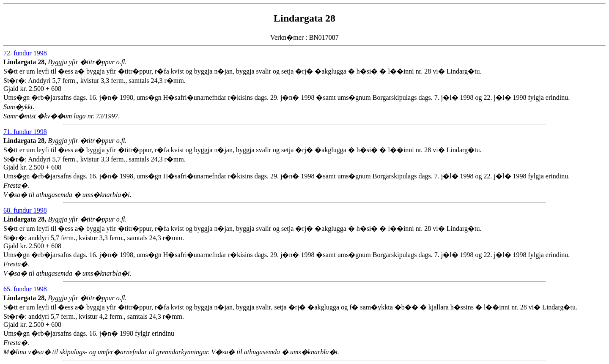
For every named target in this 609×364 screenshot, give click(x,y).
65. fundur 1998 (25, 289)
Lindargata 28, (26, 62)
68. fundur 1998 (25, 210)
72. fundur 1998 (25, 53)
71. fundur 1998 (25, 132)
